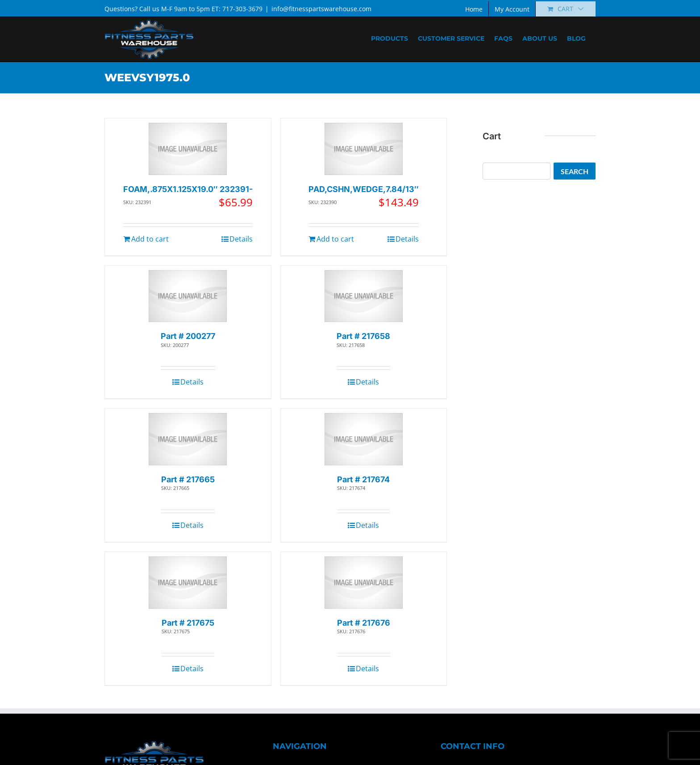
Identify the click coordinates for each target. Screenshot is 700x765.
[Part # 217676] (364, 583)
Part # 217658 (363, 336)
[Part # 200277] (188, 296)
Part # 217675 (188, 623)
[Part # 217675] (188, 583)
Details (241, 239)
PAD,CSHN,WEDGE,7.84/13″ (364, 189)
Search (575, 171)
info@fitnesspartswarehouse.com (321, 9)
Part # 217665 (188, 479)
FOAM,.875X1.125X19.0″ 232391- (188, 189)
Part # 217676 (364, 623)
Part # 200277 (188, 336)
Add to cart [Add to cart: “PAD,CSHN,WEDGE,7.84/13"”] (335, 239)
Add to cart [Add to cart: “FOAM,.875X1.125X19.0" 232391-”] (150, 239)
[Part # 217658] (364, 296)
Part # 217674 (363, 479)
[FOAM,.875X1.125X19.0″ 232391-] (188, 149)
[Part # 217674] (364, 439)
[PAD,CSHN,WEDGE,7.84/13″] (364, 149)
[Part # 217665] (188, 439)
